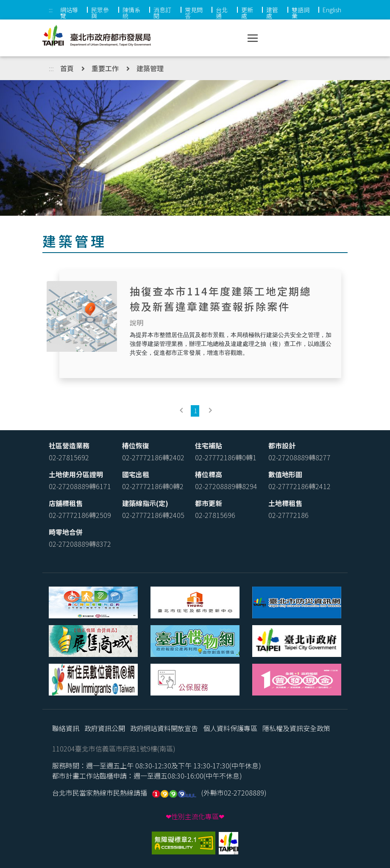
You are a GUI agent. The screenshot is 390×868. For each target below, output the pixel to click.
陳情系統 (131, 13)
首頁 (67, 68)
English (332, 10)
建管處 (272, 13)
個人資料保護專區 (230, 728)
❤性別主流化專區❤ (195, 816)
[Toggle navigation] (253, 38)
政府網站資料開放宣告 (164, 728)
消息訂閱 (162, 13)
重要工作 (105, 68)
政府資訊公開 (105, 728)
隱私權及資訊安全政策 (296, 728)
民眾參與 (100, 13)
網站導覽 (69, 13)
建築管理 (150, 68)
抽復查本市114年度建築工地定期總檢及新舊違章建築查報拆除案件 (221, 299)
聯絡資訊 (66, 728)
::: (51, 10)
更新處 (247, 13)
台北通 (222, 13)
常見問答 (194, 13)
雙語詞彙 (301, 13)
